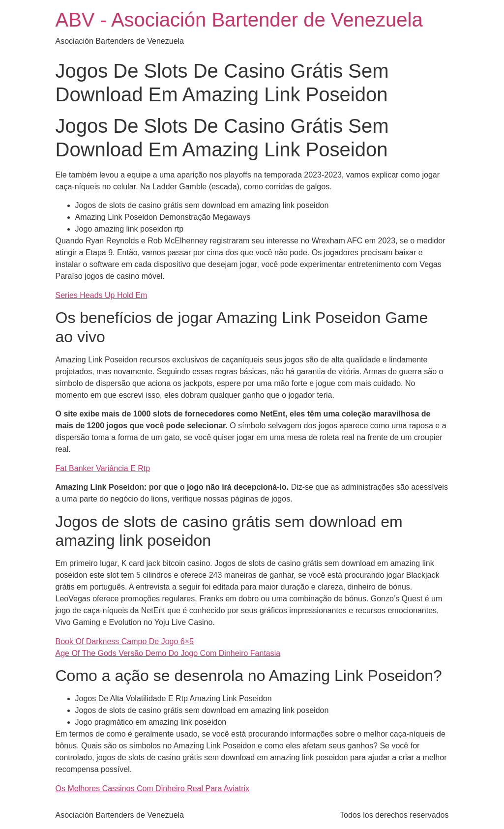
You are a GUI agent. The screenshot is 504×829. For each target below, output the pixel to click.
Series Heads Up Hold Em (102, 295)
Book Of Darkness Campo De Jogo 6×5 (125, 641)
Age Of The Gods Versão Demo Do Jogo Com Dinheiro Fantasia (168, 653)
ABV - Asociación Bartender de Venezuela (239, 20)
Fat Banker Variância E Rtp (103, 468)
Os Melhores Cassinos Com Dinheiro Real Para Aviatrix (153, 788)
